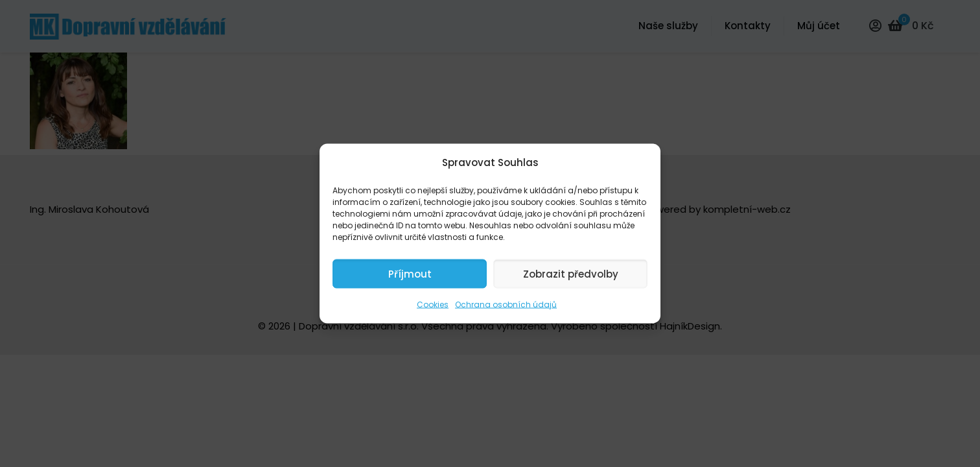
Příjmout (410, 273)
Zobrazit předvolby (571, 273)
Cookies (433, 305)
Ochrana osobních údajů (506, 305)
